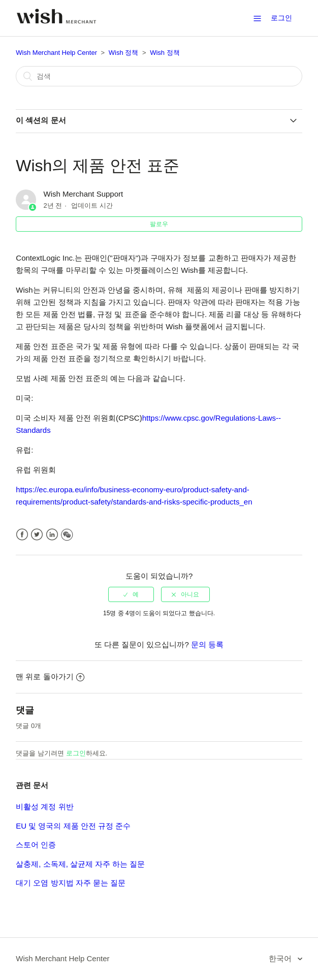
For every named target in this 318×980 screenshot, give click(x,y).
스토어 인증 (36, 845)
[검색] (159, 76)
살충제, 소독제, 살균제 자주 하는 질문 (80, 864)
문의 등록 (207, 644)
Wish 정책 (124, 53)
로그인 (76, 753)
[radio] (131, 594)
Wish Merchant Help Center (56, 53)
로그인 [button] (281, 18)
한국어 (281, 958)
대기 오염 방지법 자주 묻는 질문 (71, 883)
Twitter (37, 535)
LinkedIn (52, 535)
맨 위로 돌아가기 (50, 676)
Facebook (22, 535)
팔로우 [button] (159, 224)
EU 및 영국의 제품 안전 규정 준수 (73, 826)
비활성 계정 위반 (44, 807)
